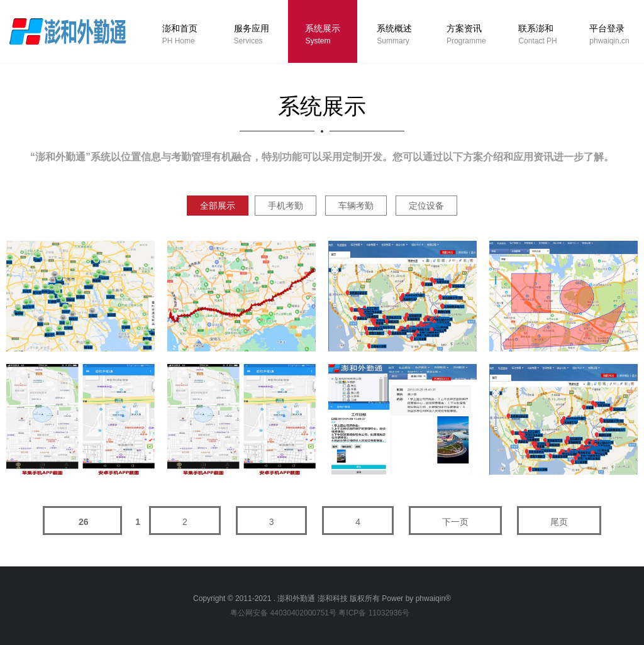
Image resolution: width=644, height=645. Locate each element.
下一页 (455, 522)
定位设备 (426, 206)
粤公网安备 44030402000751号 (283, 613)
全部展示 (218, 206)
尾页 (559, 522)
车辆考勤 (356, 206)
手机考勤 (286, 206)
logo (67, 31)
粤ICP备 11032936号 (374, 613)
